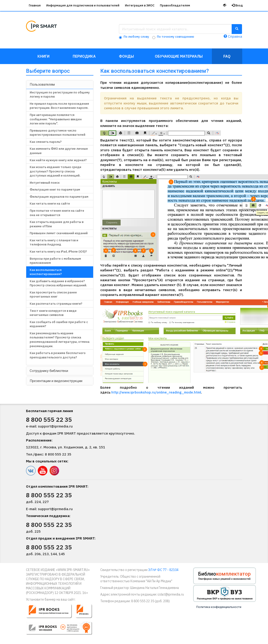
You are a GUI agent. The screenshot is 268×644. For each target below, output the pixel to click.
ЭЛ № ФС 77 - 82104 (163, 570)
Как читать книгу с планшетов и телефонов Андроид (54, 242)
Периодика (84, 56)
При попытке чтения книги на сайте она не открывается (57, 213)
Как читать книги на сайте (50, 204)
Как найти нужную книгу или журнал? (58, 160)
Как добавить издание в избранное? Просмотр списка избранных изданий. (58, 283)
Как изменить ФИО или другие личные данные (59, 151)
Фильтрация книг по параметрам (55, 190)
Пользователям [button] (42, 84)
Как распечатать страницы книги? (56, 304)
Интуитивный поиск (45, 183)
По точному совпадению (176, 37)
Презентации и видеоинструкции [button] (56, 381)
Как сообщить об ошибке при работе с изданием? (59, 324)
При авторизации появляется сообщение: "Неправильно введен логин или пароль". (56, 119)
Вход (237, 5)
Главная (35, 5)
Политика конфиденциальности (219, 607)
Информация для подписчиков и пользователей (83, 5)
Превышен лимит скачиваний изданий (59, 233)
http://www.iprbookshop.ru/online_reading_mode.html (156, 392)
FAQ (227, 56)
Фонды (126, 56)
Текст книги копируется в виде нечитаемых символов (53, 313)
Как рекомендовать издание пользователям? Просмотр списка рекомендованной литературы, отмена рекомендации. (60, 340)
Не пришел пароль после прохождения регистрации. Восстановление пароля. (59, 106)
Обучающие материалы (179, 56)
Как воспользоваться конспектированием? (46, 272)
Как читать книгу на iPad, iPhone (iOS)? (58, 252)
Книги (43, 56)
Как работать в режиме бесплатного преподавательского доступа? (58, 355)
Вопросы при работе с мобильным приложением (55, 261)
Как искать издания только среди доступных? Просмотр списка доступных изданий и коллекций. (55, 171)
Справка (233, 36)
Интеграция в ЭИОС (140, 5)
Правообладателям (175, 5)
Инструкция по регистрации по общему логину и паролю (60, 95)
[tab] (60, 85)
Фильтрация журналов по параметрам (59, 197)
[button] (62, 621)
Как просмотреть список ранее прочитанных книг (53, 295)
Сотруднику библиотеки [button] (49, 371)
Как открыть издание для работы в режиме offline (57, 224)
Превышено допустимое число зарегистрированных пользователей (58, 133)
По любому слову (136, 37)
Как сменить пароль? (46, 142)
